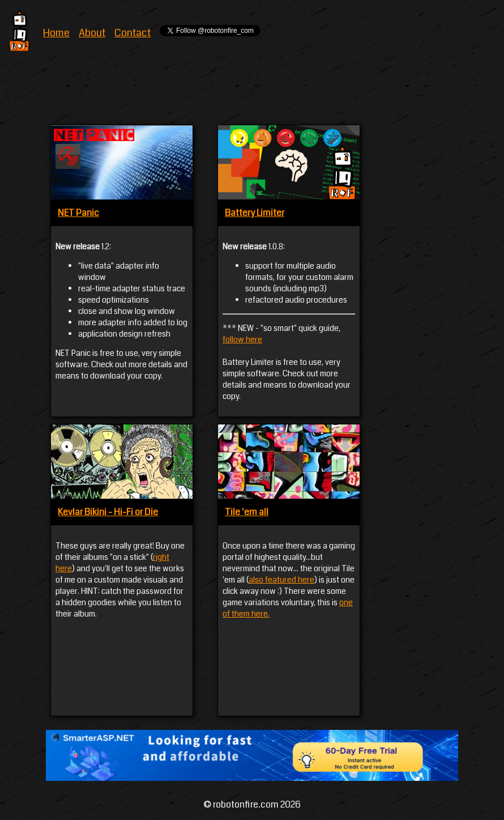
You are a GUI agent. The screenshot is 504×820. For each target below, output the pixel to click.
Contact (133, 33)
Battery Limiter (255, 213)
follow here (242, 339)
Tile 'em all (247, 512)
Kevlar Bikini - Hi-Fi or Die (108, 512)
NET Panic (78, 213)
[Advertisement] (257, 91)
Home (56, 33)
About (92, 33)
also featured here (281, 580)
